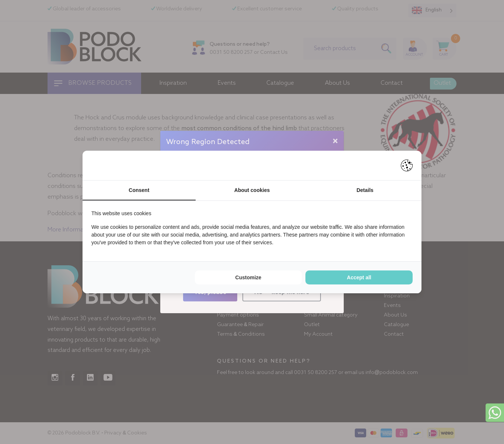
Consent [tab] (139, 190)
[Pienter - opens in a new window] (407, 165)
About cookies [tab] (252, 190)
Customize (248, 277)
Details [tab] (365, 190)
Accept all (359, 277)
